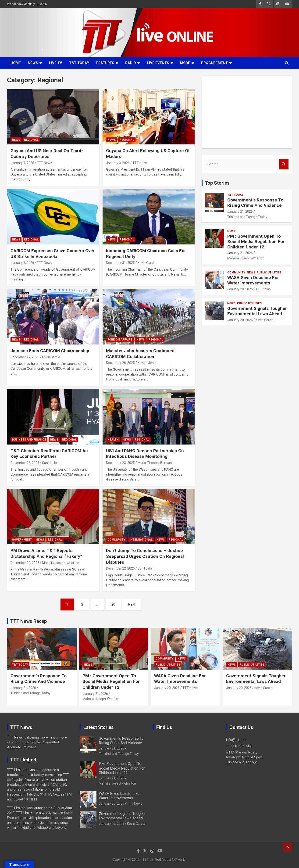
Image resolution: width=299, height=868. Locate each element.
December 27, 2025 (25, 357)
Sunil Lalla (49, 463)
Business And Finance (29, 440)
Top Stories (217, 183)
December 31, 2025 (120, 263)
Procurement (214, 63)
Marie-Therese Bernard (155, 463)
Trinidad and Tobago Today (247, 217)
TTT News (44, 163)
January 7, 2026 (22, 163)
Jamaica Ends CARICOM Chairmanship (50, 351)
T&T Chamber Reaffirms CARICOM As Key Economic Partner (49, 454)
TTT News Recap (28, 621)
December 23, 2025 (25, 463)
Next (132, 604)
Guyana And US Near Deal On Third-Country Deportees (47, 154)
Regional (31, 140)
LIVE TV (56, 63)
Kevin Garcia (147, 263)
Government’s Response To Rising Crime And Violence (255, 203)
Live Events (158, 63)
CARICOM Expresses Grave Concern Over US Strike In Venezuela (53, 254)
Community (116, 540)
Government (22, 540)
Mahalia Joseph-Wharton (61, 563)
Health (113, 440)
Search (284, 164)
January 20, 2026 (240, 289)
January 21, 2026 (240, 212)
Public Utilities (269, 273)
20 (113, 604)
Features (105, 63)
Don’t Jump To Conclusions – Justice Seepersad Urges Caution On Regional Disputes (145, 556)
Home (16, 63)
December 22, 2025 (25, 563)
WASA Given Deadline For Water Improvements (253, 280)
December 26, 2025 (120, 363)
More (185, 63)
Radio (131, 63)
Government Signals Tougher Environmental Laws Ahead (257, 311)
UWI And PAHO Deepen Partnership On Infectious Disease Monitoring (145, 454)
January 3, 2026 (118, 163)
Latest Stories (99, 727)
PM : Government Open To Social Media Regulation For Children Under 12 (256, 242)
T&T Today (79, 63)
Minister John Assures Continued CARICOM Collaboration (140, 354)
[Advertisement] (247, 112)
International (141, 540)
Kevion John (147, 363)
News (33, 63)
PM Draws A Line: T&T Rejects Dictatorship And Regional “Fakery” (46, 553)
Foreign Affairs (120, 340)
